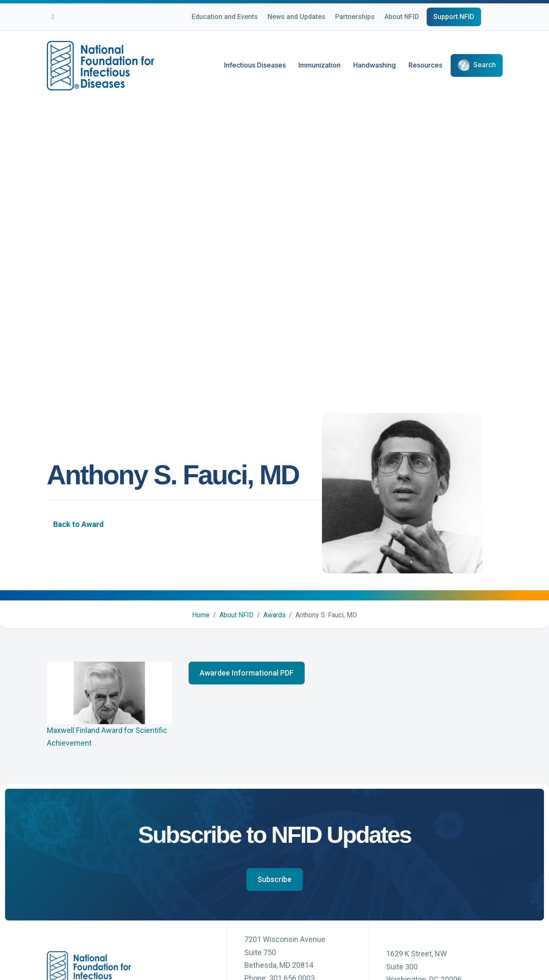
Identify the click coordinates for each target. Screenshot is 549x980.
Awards (274, 615)
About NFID (402, 17)
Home (201, 615)
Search (485, 65)
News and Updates (296, 17)
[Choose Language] (503, 18)
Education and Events (225, 17)
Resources (425, 65)
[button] (247, 673)
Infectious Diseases (255, 65)
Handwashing (375, 65)
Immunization (319, 65)
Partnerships (355, 17)
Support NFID (454, 17)
